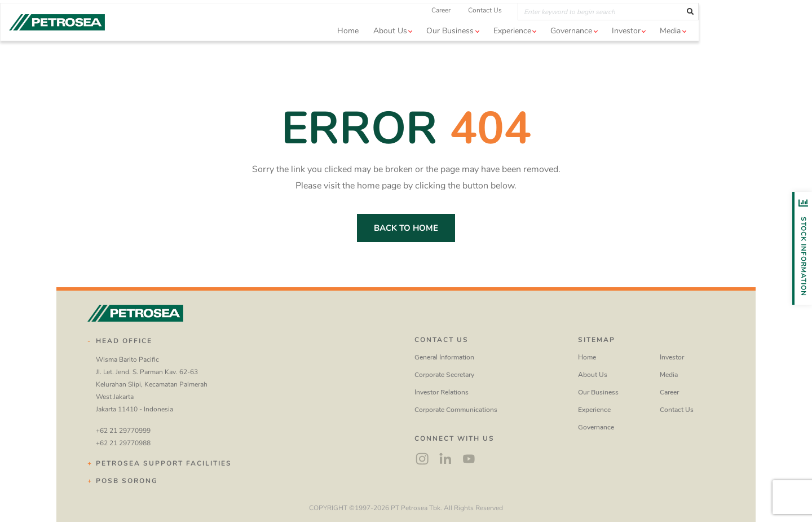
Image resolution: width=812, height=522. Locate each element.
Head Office (124, 341)
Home (404, 47)
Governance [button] (628, 47)
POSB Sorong (127, 481)
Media (669, 375)
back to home (406, 228)
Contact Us (541, 27)
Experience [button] (569, 47)
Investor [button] (683, 47)
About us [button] (447, 47)
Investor (672, 357)
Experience (594, 410)
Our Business (598, 392)
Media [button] (727, 47)
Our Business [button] (506, 47)
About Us (593, 375)
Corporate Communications (456, 410)
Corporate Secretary (444, 375)
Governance (596, 427)
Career (497, 27)
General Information (444, 357)
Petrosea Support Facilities (164, 463)
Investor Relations (442, 392)
